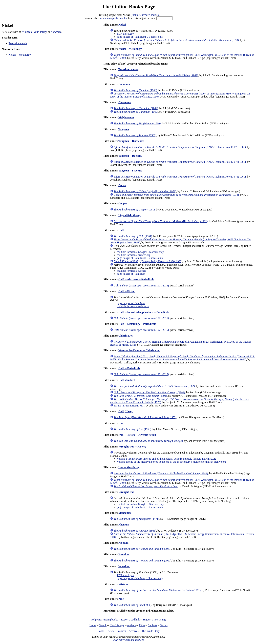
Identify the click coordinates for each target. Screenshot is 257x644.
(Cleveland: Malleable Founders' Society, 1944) (161, 473)
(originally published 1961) (145, 191)
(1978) (176, 40)
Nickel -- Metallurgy (20, 55)
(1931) (129, 406)
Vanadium (124, 566)
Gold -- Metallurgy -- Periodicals (137, 324)
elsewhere (56, 32)
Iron (121, 423)
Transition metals (18, 43)
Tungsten (124, 129)
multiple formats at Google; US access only (140, 252)
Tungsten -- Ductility (130, 156)
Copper (123, 203)
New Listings (117, 625)
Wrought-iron (126, 492)
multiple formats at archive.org (134, 255)
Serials (164, 625)
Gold (121, 230)
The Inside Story (151, 631)
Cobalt (122, 185)
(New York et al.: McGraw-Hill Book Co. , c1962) (161, 221)
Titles (142, 625)
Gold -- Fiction (127, 291)
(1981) (149, 392)
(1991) (140, 396)
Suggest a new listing (154, 620)
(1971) (136, 519)
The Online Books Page (128, 7)
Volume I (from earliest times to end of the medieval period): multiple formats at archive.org (167, 459)
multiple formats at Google (131, 271)
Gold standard (127, 380)
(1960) (135, 90)
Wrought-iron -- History (132, 447)
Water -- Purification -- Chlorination (139, 350)
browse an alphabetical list (113, 18)
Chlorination (126, 336)
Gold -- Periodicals (129, 368)
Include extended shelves (145, 15)
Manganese (125, 513)
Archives (134, 631)
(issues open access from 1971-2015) (141, 286)
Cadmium (124, 84)
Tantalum (124, 554)
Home (93, 625)
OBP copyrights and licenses (128, 640)
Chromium (125, 102)
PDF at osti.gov (125, 34)
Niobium (123, 543)
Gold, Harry (125, 411)
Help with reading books (105, 620)
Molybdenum (126, 117)
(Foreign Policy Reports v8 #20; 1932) (148, 261)
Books (101, 631)
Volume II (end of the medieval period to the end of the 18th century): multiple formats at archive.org (171, 462)
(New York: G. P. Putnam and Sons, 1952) (145, 417)
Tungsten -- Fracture (130, 171)
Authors (131, 625)
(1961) (135, 135)
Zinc (121, 599)
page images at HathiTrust (131, 274)
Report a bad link (130, 620)
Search (103, 625)
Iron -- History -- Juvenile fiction (137, 435)
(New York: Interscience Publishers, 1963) (156, 75)
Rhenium (124, 525)
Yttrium (123, 584)
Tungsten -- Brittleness (131, 141)
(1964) (136, 108)
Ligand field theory (130, 215)
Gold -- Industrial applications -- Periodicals (144, 312)
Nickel (122, 25)
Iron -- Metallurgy (129, 467)
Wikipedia (27, 32)
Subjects (153, 625)
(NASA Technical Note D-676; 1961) (180, 147)
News (111, 631)
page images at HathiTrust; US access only (140, 37)
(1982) (154, 386)
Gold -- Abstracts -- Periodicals (136, 279)
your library (40, 32)
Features (121, 631)
